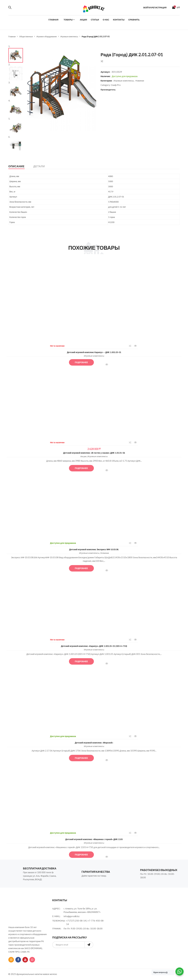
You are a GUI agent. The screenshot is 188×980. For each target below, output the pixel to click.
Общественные (26, 36)
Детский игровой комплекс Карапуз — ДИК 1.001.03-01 (94, 352)
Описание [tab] (16, 166)
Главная (53, 20)
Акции (83, 20)
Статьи (95, 20)
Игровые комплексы (69, 36)
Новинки (140, 81)
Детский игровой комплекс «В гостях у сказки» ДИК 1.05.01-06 (94, 453)
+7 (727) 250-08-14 (76, 921)
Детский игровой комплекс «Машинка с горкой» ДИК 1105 (94, 839)
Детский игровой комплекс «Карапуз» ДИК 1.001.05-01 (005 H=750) (94, 646)
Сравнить (134, 20)
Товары (68, 20)
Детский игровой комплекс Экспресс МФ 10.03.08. (94, 549)
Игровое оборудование (47, 36)
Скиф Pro (116, 85)
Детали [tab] (39, 166)
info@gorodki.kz (72, 916)
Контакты (119, 20)
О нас (106, 20)
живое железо (50, 974)
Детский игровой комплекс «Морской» (94, 743)
